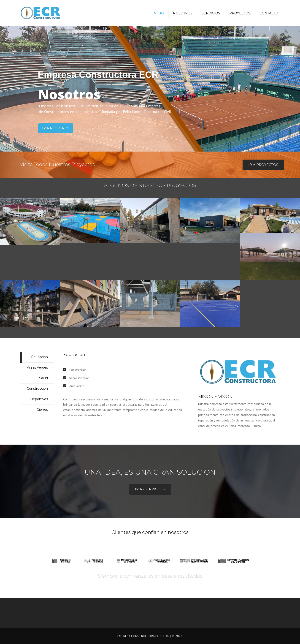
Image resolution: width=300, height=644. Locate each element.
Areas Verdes (37, 367)
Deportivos (39, 399)
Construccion (37, 389)
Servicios (211, 13)
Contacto (269, 13)
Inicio (158, 13)
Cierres (42, 410)
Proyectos (240, 13)
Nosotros (183, 13)
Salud (43, 378)
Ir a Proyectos (263, 165)
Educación (39, 357)
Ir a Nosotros (56, 128)
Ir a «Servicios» (150, 489)
